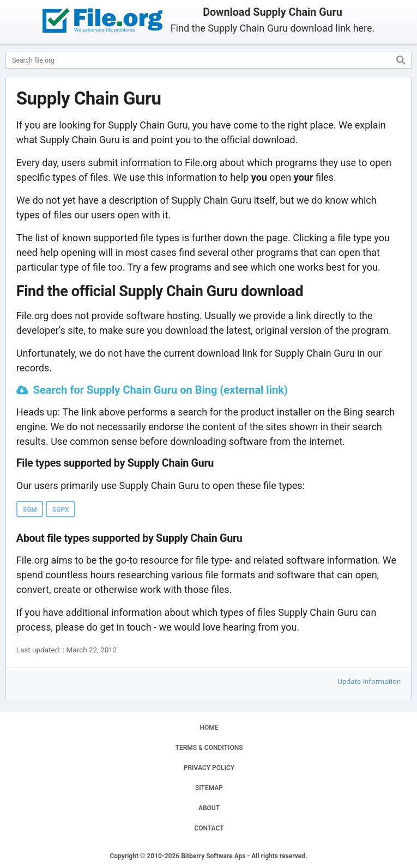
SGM (30, 510)
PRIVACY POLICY (209, 768)
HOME (209, 728)
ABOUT (209, 808)
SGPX (61, 510)
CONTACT (209, 828)
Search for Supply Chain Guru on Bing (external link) (161, 390)
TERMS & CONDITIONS (209, 748)
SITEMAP (209, 788)
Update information (369, 681)
